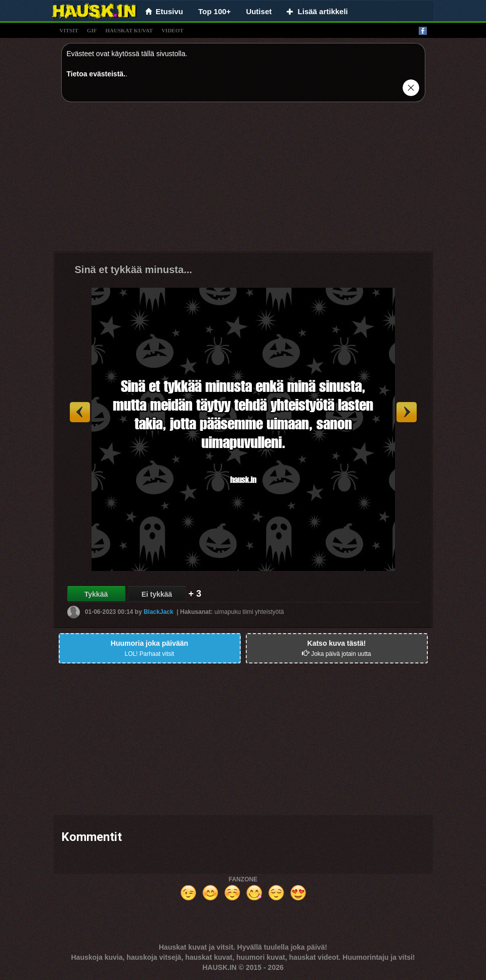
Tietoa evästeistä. (96, 74)
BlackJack (159, 612)
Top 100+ (214, 11)
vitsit (69, 30)
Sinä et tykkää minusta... (134, 270)
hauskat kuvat (129, 30)
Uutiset (259, 11)
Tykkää (96, 594)
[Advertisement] (243, 181)
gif (92, 30)
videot (172, 30)
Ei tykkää (157, 594)
